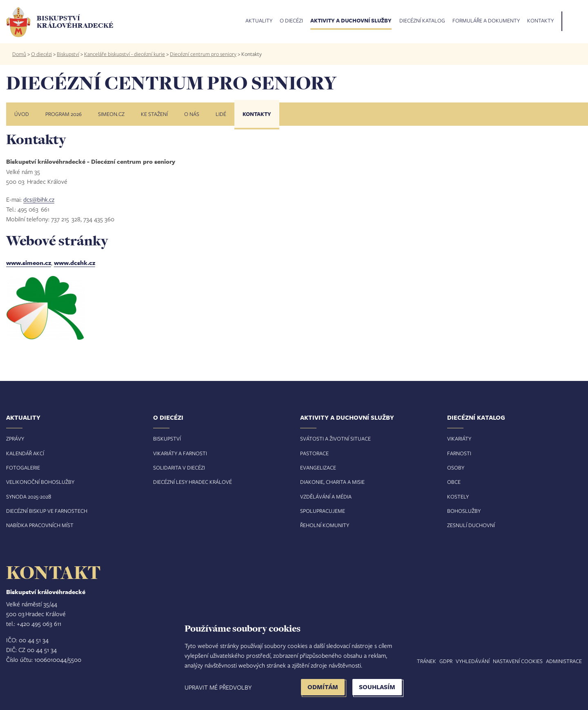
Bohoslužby (464, 511)
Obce (454, 482)
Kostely (458, 496)
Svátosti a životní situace (335, 438)
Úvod (22, 114)
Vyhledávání (473, 661)
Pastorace (314, 453)
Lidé (221, 114)
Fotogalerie (23, 467)
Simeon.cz (111, 114)
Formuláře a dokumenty (486, 21)
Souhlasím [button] (377, 687)
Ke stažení (154, 114)
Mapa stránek (418, 661)
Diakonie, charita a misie (332, 482)
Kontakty (540, 21)
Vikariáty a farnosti (180, 453)
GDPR (446, 661)
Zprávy (15, 438)
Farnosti (459, 453)
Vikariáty (459, 438)
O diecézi (291, 21)
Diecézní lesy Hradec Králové (193, 482)
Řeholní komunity (325, 525)
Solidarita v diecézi (179, 467)
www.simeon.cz (29, 263)
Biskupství (68, 54)
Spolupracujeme (323, 511)
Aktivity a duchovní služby (351, 21)
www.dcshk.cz (75, 263)
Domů (19, 54)
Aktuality (259, 21)
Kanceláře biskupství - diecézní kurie (125, 54)
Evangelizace (318, 467)
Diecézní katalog (422, 21)
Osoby (456, 467)
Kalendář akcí (25, 453)
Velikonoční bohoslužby (40, 482)
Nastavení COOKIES (518, 661)
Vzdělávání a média (326, 496)
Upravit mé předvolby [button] (218, 687)
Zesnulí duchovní (471, 525)
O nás (192, 114)
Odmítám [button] (323, 687)
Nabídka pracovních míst (40, 525)
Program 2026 (63, 114)
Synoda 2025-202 (27, 496)
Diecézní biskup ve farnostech (47, 511)
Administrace (564, 661)
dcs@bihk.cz (39, 199)
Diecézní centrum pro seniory (203, 54)
